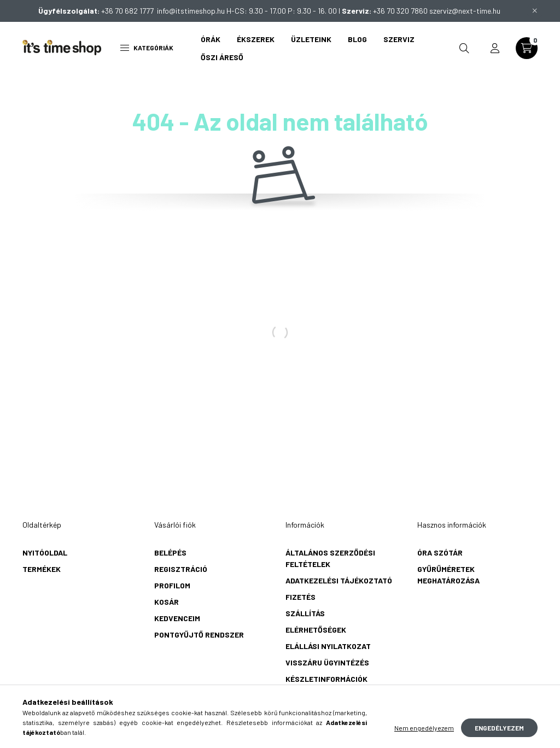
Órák (211, 39)
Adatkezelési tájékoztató (339, 580)
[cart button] (527, 48)
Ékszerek (256, 39)
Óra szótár (440, 553)
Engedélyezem (499, 728)
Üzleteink (311, 39)
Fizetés (301, 597)
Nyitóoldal (45, 553)
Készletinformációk (326, 679)
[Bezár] (535, 11)
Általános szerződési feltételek (330, 558)
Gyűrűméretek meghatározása (448, 575)
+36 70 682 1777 (129, 11)
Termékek (42, 569)
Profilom (172, 585)
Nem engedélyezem (424, 728)
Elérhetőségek (316, 630)
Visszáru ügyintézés (327, 662)
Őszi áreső (222, 57)
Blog (357, 39)
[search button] (464, 48)
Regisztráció (181, 569)
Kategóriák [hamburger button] (147, 48)
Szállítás (305, 613)
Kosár (167, 602)
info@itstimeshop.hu (191, 11)
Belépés (170, 553)
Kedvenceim (177, 618)
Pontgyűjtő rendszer (199, 635)
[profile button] (495, 48)
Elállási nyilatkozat (328, 646)
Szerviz (399, 39)
